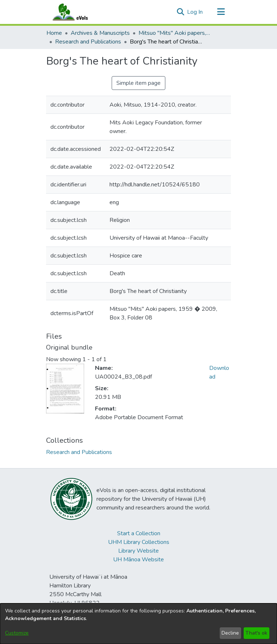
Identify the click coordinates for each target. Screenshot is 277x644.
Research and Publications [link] (88, 42)
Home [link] (54, 33)
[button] (180, 12)
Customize (17, 633)
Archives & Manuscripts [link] (100, 33)
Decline (230, 633)
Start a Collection (139, 533)
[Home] (77, 12)
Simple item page (138, 83)
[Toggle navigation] (221, 12)
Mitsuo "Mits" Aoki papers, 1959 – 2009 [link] (175, 33)
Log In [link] (195, 12)
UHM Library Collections (139, 542)
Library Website (138, 551)
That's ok (256, 633)
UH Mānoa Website (138, 560)
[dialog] (138, 624)
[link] (79, 452)
